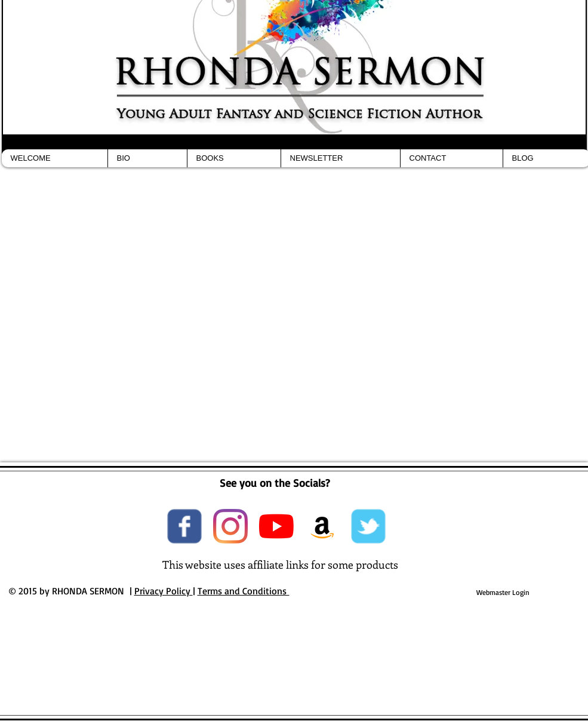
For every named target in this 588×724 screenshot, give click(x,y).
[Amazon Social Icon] (322, 526)
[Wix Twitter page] (368, 526)
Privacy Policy (164, 591)
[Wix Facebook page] (184, 526)
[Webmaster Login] (503, 593)
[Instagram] (230, 526)
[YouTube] (276, 526)
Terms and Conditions (244, 591)
